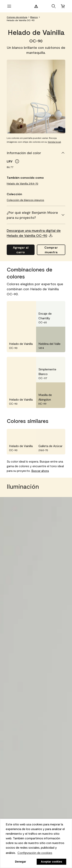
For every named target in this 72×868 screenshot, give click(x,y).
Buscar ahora (40, 471)
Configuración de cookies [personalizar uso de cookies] (35, 853)
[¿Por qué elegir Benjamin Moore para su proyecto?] (36, 215)
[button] (54, 6)
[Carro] (63, 6)
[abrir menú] (9, 6)
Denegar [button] (21, 862)
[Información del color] (36, 153)
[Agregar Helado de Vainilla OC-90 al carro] (21, 250)
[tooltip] (17, 161)
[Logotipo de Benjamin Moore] (36, 6)
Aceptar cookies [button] (52, 862)
